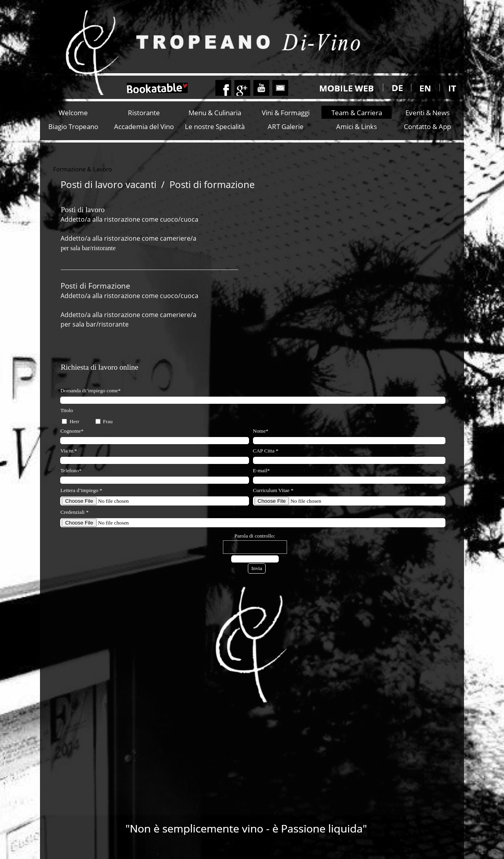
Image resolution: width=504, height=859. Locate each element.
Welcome (73, 112)
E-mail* (262, 470)
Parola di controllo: (255, 536)
